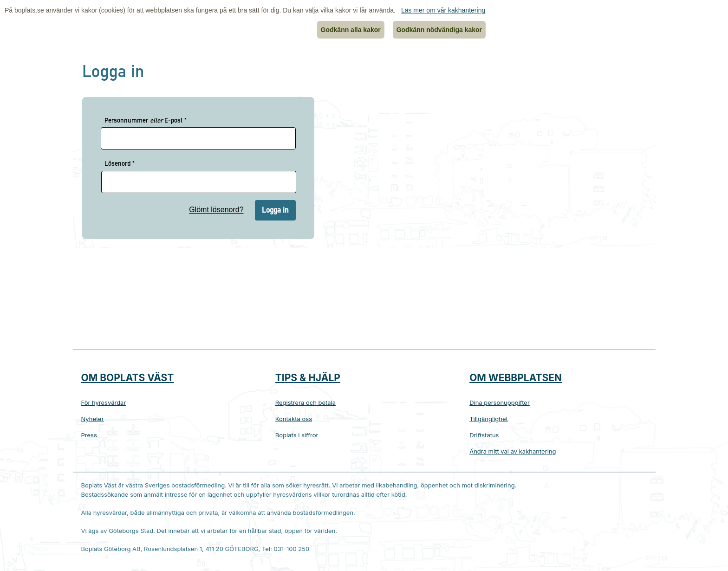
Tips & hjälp (308, 378)
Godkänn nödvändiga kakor (439, 30)
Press (89, 435)
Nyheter (93, 419)
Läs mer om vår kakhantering (443, 10)
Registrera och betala (305, 402)
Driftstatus (484, 435)
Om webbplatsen (516, 378)
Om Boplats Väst (128, 378)
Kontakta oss (294, 419)
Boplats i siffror (297, 435)
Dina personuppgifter (500, 402)
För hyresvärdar (104, 402)
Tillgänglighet (489, 419)
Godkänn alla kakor (351, 30)
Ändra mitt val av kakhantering (513, 451)
